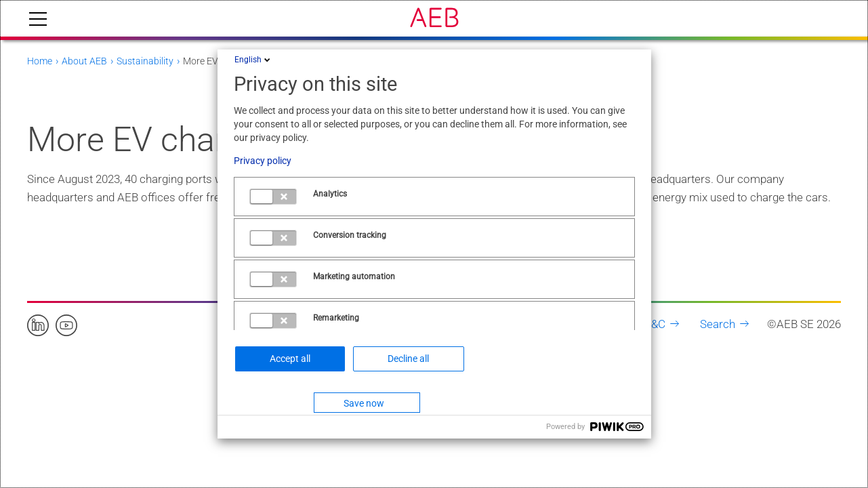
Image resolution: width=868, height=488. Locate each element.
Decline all (408, 359)
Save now (364, 403)
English (253, 60)
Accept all (290, 359)
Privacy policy (263, 161)
